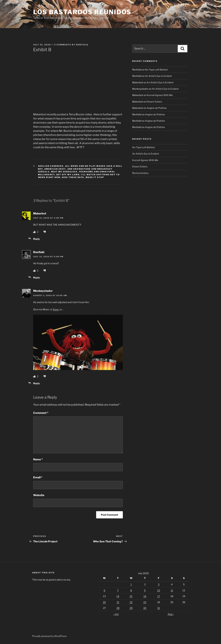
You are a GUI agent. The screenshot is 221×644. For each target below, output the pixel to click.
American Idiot (55, 169)
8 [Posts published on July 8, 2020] (131, 590)
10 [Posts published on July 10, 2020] (159, 590)
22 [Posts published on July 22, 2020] (131, 602)
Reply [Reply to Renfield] (37, 278)
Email (38, 477)
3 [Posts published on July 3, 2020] (159, 584)
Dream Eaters (154, 102)
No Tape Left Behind (156, 70)
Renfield (82, 45)
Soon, (56, 309)
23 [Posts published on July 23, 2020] (145, 602)
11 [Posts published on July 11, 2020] (172, 590)
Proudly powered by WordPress (49, 636)
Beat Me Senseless (64, 172)
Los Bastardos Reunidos (82, 12)
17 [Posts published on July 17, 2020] (159, 596)
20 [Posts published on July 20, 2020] (104, 602)
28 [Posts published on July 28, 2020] (118, 608)
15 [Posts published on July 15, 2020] (131, 596)
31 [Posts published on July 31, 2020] (159, 608)
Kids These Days (73, 177)
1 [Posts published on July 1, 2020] (131, 584)
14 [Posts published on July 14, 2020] (118, 596)
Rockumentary (140, 173)
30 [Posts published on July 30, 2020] (145, 608)
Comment (41, 413)
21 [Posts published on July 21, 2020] (118, 602)
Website (39, 495)
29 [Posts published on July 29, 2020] (131, 608)
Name (38, 459)
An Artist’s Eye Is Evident (158, 76)
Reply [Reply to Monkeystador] (37, 383)
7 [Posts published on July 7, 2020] (118, 590)
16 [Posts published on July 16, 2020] (145, 596)
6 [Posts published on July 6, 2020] (104, 590)
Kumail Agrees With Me (160, 95)
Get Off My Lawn (68, 175)
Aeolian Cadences (51, 166)
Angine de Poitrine (157, 108)
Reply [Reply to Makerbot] (37, 239)
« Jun (116, 614)
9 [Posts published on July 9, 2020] (145, 590)
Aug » (171, 614)
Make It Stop (95, 177)
